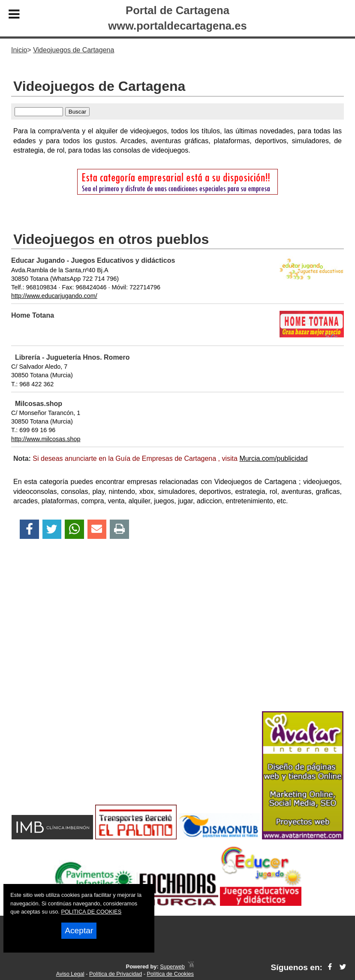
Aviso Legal (70, 974)
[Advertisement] (177, 640)
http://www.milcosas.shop (46, 439)
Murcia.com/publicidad (273, 458)
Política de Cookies (170, 974)
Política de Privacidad (116, 974)
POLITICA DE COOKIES (91, 912)
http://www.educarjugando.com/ (54, 296)
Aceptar (79, 930)
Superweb (172, 966)
